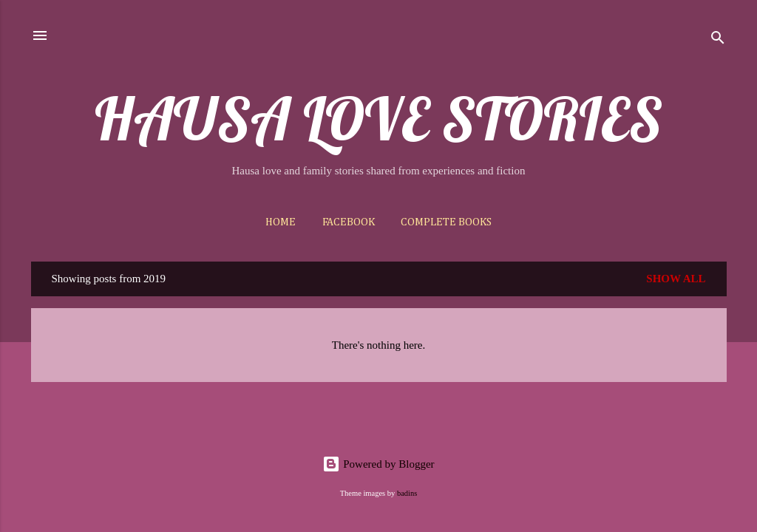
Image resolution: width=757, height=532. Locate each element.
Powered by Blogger (378, 464)
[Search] (718, 40)
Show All (676, 279)
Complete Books (446, 222)
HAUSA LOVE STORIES (378, 118)
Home (281, 222)
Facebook (349, 222)
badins (407, 493)
